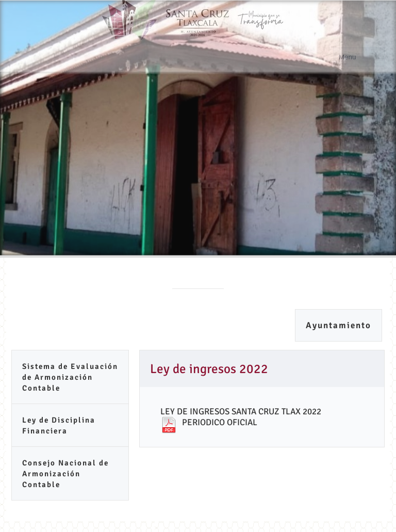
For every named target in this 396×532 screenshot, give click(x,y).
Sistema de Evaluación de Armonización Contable (70, 377)
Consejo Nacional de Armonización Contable (65, 474)
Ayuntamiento (339, 325)
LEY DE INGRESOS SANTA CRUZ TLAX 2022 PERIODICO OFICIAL (241, 417)
